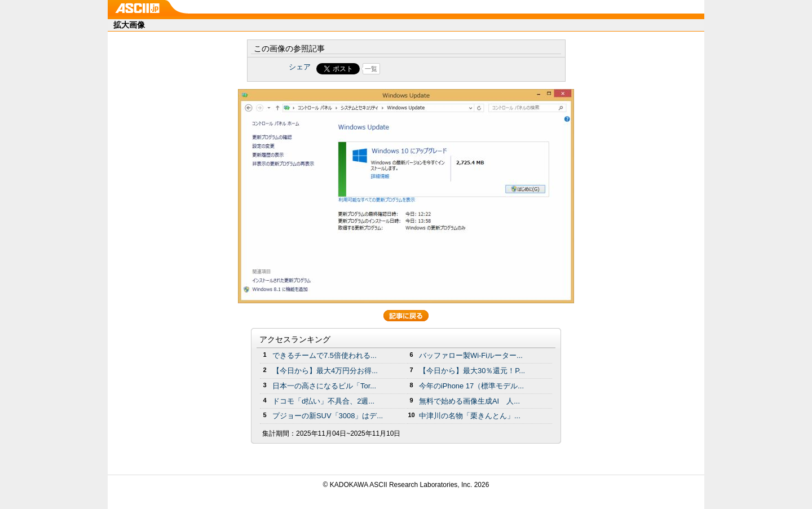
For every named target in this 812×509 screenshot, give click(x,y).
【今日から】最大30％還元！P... (472, 371)
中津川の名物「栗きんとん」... (470, 416)
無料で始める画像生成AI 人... (469, 401)
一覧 (371, 69)
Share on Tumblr (448, 69)
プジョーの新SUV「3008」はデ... (328, 416)
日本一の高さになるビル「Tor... (324, 386)
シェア (300, 67)
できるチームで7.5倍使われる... (325, 355)
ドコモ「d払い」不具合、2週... (323, 401)
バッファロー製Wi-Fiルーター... (471, 355)
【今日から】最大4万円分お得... (325, 371)
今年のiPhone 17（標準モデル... (471, 386)
